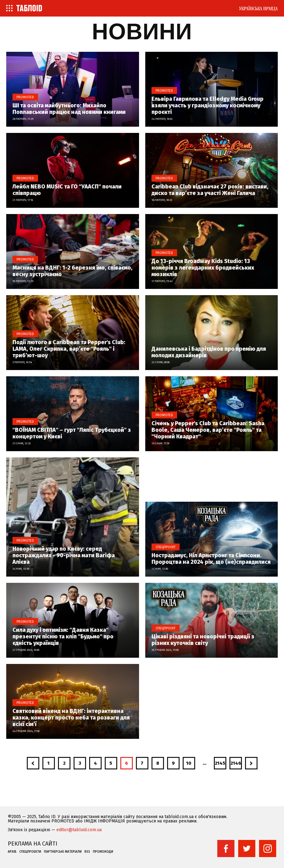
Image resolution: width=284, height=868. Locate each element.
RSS (87, 852)
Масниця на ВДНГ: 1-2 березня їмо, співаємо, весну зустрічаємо (72, 271)
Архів (12, 852)
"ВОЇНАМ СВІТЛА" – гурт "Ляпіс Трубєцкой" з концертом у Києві (72, 433)
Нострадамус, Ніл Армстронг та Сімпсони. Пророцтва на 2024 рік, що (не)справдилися (211, 559)
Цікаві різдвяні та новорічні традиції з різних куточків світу (203, 640)
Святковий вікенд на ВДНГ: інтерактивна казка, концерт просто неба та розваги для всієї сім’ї (71, 718)
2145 (220, 763)
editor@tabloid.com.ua (79, 830)
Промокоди (103, 852)
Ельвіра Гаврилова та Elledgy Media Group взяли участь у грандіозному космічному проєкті (207, 106)
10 (189, 763)
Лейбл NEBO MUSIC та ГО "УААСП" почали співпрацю (67, 190)
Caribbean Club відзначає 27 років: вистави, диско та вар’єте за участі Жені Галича (210, 190)
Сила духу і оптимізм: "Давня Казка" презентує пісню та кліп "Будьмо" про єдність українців (63, 637)
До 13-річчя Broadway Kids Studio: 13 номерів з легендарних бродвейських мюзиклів (203, 268)
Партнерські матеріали (63, 852)
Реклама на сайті (33, 844)
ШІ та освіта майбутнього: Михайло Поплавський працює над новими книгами (69, 109)
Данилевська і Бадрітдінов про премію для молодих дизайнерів (209, 352)
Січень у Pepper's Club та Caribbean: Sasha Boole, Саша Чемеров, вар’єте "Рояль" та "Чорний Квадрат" (208, 430)
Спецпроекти (30, 852)
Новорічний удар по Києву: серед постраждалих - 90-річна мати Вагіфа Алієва (64, 556)
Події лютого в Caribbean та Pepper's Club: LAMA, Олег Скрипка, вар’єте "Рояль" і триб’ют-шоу (69, 349)
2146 (236, 763)
